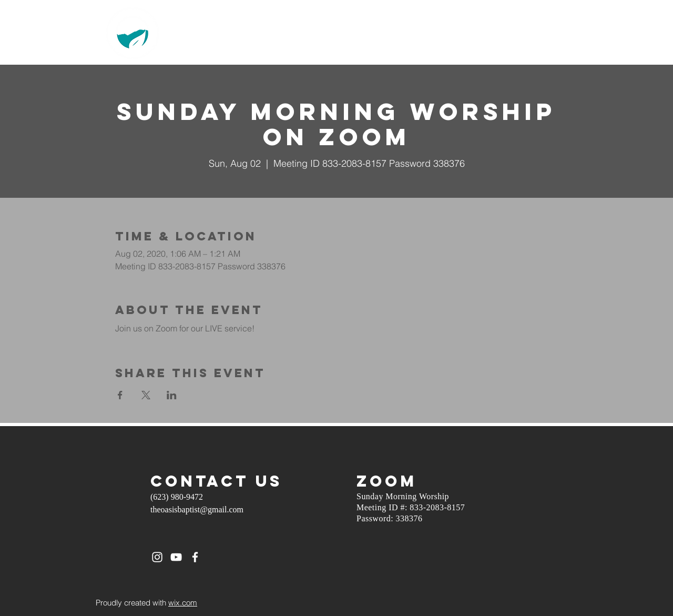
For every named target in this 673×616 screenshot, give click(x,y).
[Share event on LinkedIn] (172, 395)
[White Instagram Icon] (157, 557)
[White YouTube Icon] (176, 557)
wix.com (183, 603)
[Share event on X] (146, 395)
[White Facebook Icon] (195, 557)
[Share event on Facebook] (120, 395)
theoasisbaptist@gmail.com (197, 509)
